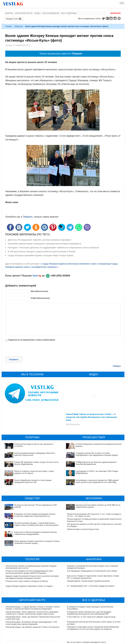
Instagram (115, 18)
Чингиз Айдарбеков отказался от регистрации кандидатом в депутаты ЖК (33, 481)
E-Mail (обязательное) (40, 298)
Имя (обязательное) (39, 291)
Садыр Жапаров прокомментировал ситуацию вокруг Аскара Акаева (41, 255)
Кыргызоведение (51, 13)
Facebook (107, 18)
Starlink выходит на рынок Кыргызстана (83, 525)
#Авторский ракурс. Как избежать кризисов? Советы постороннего (32, 607)
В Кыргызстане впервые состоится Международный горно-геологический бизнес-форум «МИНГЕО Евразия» (29, 552)
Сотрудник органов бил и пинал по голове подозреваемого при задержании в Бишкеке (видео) (97, 454)
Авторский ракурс (24, 13)
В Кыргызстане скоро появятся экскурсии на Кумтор (27, 561)
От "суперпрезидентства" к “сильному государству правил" (91, 566)
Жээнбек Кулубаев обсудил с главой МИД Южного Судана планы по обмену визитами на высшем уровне (32, 516)
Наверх (117, 366)
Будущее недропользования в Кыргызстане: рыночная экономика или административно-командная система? (32, 557)
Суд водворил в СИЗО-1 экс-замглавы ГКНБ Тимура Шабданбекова (95, 467)
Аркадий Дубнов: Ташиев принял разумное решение (88, 561)
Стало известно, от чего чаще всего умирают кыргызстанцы (91, 597)
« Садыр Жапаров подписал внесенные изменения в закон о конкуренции (75, 264)
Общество (19, 26)
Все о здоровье (69, 13)
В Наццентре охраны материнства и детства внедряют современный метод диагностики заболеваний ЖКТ (89, 593)
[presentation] (27, 349)
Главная (8, 26)
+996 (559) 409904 (60, 276)
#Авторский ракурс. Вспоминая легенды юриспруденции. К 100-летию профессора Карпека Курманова (31, 603)
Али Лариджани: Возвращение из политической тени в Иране (92, 551)
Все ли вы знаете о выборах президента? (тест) (87, 622)
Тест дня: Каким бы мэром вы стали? (82, 627)
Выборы (9, 13)
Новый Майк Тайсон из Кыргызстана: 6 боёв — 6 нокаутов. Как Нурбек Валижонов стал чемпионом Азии (91, 417)
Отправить (14, 360)
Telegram (120, 18)
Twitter (103, 18)
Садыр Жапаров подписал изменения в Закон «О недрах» (29, 566)
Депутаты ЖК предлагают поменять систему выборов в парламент (40, 240)
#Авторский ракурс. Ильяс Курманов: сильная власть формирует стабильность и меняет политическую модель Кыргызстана (32, 593)
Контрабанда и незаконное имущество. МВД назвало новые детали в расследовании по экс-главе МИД (95, 473)
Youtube (111, 18)
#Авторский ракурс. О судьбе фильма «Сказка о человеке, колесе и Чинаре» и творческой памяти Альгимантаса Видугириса (33, 588)
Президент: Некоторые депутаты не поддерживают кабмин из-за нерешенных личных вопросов (53, 248)
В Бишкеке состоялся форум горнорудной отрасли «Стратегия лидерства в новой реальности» (31, 511)
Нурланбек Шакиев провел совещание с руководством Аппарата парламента (44, 244)
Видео (38, 13)
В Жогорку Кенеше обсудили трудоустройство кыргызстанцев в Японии (42, 252)
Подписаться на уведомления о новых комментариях (32, 340)
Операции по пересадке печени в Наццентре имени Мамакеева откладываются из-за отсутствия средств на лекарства (93, 608)
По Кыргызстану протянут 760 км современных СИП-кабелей (30, 505)
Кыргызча (116, 13)
